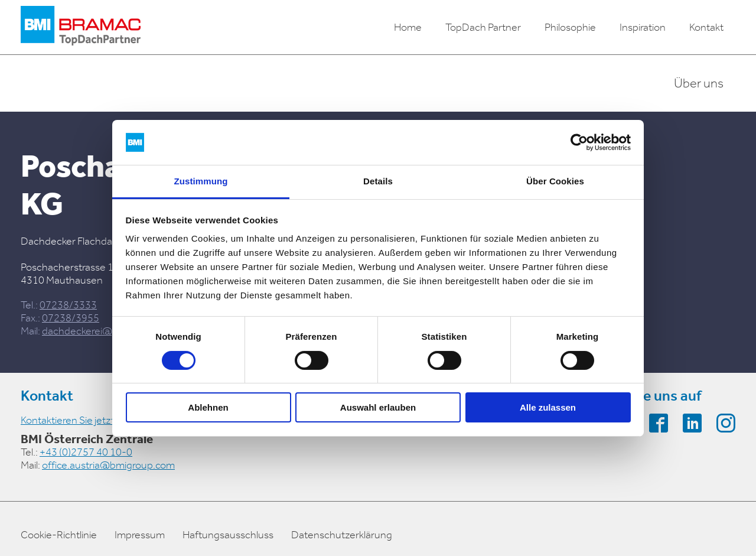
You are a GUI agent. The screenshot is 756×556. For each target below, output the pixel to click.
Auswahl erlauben (378, 407)
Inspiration (643, 27)
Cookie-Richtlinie (59, 535)
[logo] (81, 27)
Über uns (699, 83)
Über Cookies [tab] (555, 181)
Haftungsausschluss (228, 535)
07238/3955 (71, 318)
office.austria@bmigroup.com (108, 465)
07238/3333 (68, 305)
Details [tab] (378, 181)
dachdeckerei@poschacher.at (109, 331)
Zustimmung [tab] (201, 181)
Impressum (140, 535)
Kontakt (706, 27)
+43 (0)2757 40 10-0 (86, 452)
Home (408, 27)
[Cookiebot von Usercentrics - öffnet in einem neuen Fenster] (579, 142)
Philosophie (570, 27)
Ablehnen (208, 407)
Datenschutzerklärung (342, 535)
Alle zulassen (548, 407)
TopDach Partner (483, 27)
